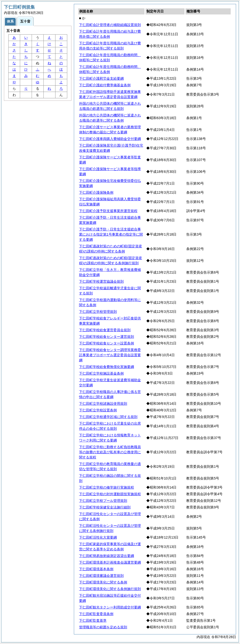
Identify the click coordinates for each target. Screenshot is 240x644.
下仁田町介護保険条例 (96, 192)
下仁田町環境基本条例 (96, 569)
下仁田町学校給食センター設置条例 (107, 343)
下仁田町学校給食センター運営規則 (107, 337)
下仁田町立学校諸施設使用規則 (103, 404)
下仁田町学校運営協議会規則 (101, 281)
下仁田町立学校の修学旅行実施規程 (107, 487)
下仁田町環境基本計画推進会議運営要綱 (110, 562)
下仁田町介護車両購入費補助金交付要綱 (110, 139)
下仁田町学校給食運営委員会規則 (105, 330)
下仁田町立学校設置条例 (98, 410)
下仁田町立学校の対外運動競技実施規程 (110, 494)
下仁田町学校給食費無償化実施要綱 (107, 367)
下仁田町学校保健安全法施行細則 (105, 507)
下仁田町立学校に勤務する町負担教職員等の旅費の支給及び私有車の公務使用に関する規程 (110, 452)
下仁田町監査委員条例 (96, 614)
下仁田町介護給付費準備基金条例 (105, 85)
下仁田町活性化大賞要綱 (98, 537)
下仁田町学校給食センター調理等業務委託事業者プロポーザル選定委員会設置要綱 (110, 355)
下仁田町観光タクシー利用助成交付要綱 (110, 607)
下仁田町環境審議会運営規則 (101, 576)
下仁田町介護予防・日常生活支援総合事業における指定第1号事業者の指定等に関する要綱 (111, 234)
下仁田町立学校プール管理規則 (103, 501)
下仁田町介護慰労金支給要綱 (101, 78)
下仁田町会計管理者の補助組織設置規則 (110, 25)
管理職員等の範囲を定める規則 (103, 627)
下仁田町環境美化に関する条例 (103, 582)
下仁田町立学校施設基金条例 (101, 373)
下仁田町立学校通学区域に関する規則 (108, 417)
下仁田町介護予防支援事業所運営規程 (108, 211)
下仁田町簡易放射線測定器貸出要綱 (107, 556)
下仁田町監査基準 (93, 620)
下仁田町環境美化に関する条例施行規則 (110, 589)
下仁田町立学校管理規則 (98, 312)
